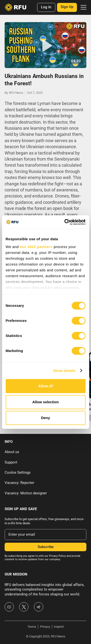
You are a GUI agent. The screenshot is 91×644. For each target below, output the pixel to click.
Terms (32, 627)
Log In (46, 7)
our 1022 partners (36, 247)
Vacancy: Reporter (19, 483)
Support (11, 462)
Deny (45, 418)
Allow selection (45, 402)
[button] (83, 7)
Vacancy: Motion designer (26, 493)
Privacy (45, 627)
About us (12, 452)
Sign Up (67, 7)
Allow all (45, 386)
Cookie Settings (18, 472)
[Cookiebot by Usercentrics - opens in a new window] (65, 222)
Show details (64, 371)
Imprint (59, 627)
